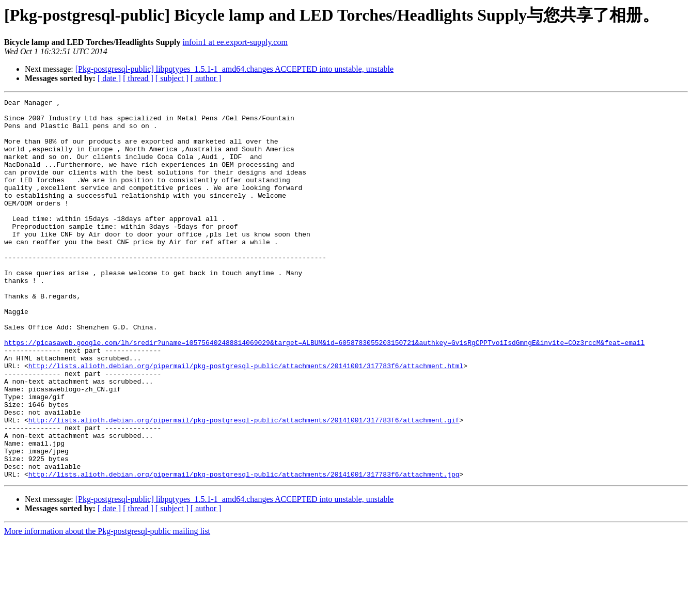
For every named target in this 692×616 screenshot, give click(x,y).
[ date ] (109, 78)
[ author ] (206, 78)
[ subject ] (172, 78)
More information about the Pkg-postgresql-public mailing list (107, 607)
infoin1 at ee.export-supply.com (235, 42)
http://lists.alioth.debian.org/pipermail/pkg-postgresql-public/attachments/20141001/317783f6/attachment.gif (244, 485)
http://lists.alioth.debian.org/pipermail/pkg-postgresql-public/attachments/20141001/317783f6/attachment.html (246, 420)
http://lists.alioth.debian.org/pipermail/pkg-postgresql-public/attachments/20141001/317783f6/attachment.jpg (244, 550)
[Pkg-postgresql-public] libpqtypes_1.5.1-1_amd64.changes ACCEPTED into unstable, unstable (234, 69)
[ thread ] (138, 78)
